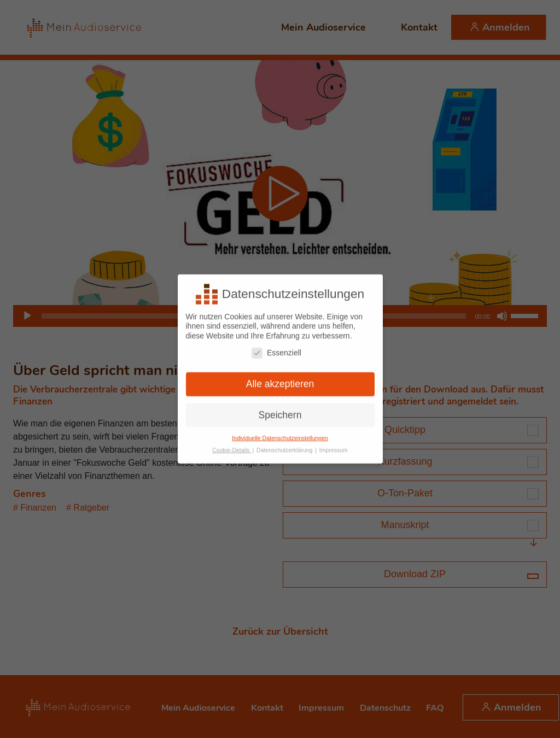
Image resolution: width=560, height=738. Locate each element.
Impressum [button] (334, 446)
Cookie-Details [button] (232, 446)
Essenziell (276, 348)
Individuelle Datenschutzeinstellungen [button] (280, 433)
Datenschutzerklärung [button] (285, 446)
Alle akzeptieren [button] (280, 379)
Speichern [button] (280, 410)
